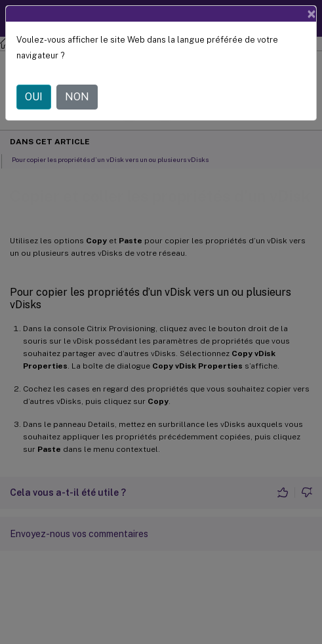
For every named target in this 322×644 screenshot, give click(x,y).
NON (77, 97)
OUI (34, 97)
